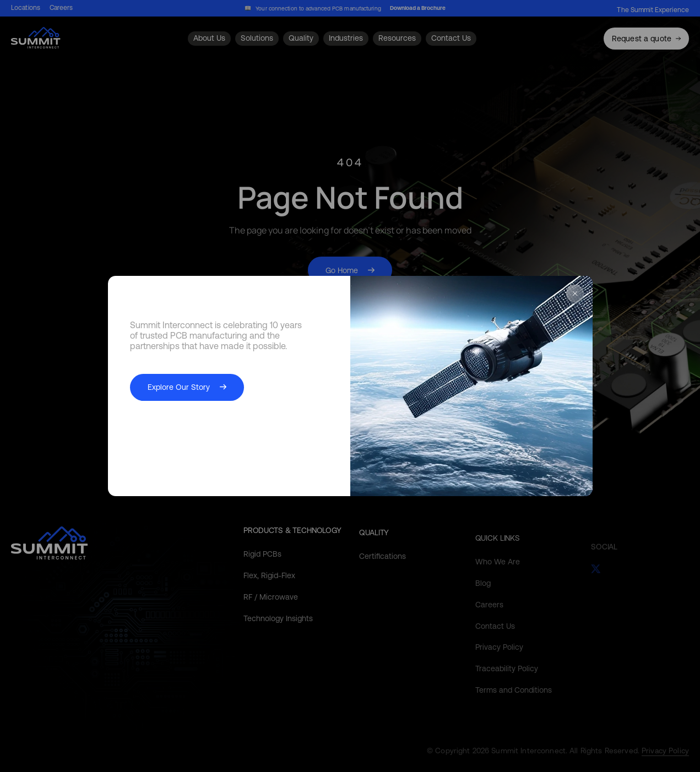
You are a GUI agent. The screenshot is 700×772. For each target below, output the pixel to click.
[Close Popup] (575, 294)
